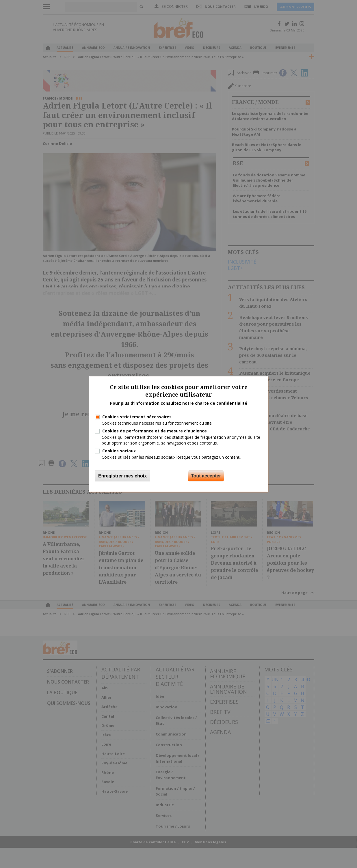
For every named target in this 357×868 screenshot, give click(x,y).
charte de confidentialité (221, 403)
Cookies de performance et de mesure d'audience (155, 431)
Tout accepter (206, 476)
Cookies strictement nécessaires (137, 417)
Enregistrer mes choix (122, 476)
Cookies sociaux (119, 450)
